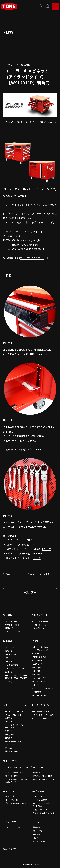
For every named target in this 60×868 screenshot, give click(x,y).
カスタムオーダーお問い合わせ (41, 626)
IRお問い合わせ (40, 696)
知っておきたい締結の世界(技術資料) (44, 805)
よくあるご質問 (40, 678)
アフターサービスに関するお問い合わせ (16, 781)
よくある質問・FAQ (13, 631)
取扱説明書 (38, 772)
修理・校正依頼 (11, 776)
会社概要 (9, 651)
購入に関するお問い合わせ (16, 803)
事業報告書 (38, 660)
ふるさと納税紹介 (12, 665)
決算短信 (37, 653)
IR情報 (35, 641)
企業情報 (8, 641)
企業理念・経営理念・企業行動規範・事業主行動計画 (16, 677)
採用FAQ (9, 748)
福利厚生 (9, 672)
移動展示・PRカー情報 (42, 776)
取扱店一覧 (10, 796)
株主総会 (37, 671)
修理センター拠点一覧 (14, 772)
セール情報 (38, 831)
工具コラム (37, 796)
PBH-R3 (37, 558)
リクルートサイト (15, 705)
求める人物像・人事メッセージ (13, 743)
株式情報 (37, 675)
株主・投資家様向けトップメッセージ (41, 649)
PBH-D (29, 540)
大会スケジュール (40, 718)
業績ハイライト (40, 664)
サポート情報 (10, 761)
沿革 (7, 658)
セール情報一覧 (11, 800)
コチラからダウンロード (32, 258)
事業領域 (9, 661)
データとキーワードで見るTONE (14, 726)
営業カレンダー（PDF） (15, 668)
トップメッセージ (12, 647)
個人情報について (10, 849)
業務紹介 (9, 738)
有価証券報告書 (40, 657)
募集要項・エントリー (14, 711)
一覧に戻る (30, 592)
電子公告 (37, 668)
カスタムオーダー (40, 615)
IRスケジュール (40, 682)
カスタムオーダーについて (44, 621)
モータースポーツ (40, 705)
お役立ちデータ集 (40, 810)
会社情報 (37, 834)
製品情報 (8, 615)
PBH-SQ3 (37, 553)
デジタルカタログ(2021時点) (12, 626)
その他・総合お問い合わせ (44, 813)
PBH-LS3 (47, 549)
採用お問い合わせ (12, 751)
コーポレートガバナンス (43, 689)
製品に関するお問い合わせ (44, 779)
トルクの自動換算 (40, 800)
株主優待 (37, 685)
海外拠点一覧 (10, 654)
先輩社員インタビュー (14, 731)
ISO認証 (8, 682)
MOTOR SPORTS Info (42, 711)
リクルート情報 (39, 841)
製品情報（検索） (12, 621)
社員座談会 (10, 735)
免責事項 (37, 692)
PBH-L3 (35, 544)
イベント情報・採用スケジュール (13, 716)
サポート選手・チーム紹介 (44, 715)
